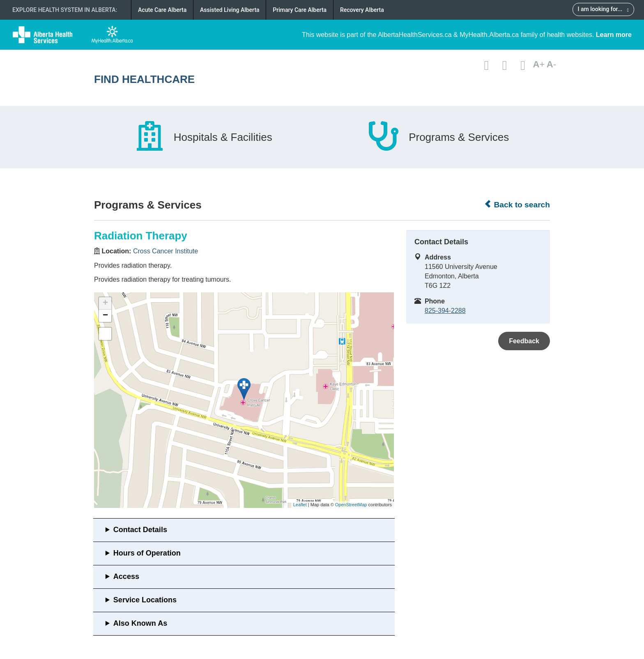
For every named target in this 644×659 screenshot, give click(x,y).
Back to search (517, 204)
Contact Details (140, 530)
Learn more (614, 35)
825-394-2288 (445, 311)
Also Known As (140, 623)
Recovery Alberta (362, 10)
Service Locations (145, 600)
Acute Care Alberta (162, 10)
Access (126, 576)
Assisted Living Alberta (230, 10)
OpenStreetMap (351, 505)
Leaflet (300, 505)
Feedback (524, 341)
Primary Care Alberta (300, 10)
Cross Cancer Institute (166, 251)
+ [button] (105, 303)
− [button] (105, 316)
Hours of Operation (147, 553)
